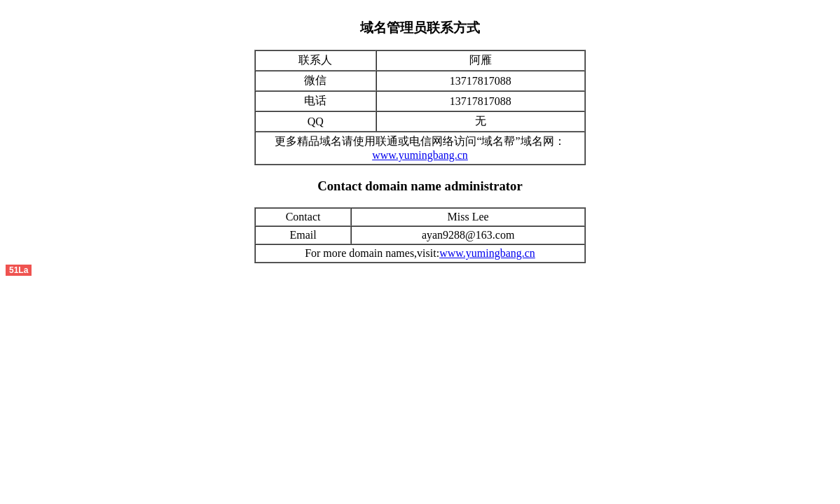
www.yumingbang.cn (420, 155)
